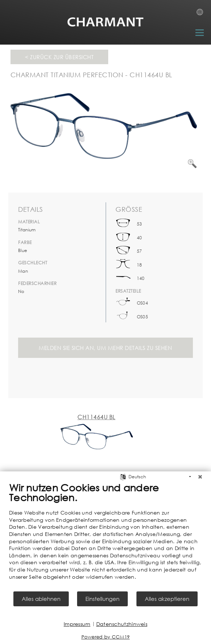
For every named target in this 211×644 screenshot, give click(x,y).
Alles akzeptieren (167, 599)
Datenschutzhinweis (122, 624)
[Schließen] (200, 477)
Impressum (77, 624)
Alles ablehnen (41, 599)
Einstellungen (102, 599)
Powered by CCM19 (106, 637)
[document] (105, 536)
